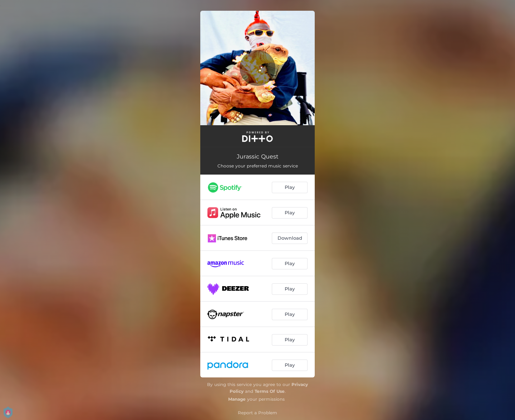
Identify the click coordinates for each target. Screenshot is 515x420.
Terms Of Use (270, 391)
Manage (237, 399)
